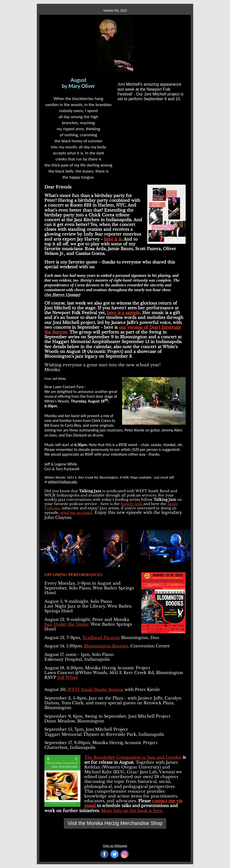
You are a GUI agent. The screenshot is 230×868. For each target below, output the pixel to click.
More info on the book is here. (132, 811)
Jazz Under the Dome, (67, 624)
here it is (113, 239)
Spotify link (132, 504)
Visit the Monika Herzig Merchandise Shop (115, 823)
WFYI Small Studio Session (96, 689)
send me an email (76, 513)
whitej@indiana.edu (62, 482)
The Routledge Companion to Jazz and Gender (133, 757)
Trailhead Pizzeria (101, 638)
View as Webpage (115, 846)
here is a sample (123, 313)
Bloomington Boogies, (107, 646)
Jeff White (68, 677)
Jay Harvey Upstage (62, 295)
